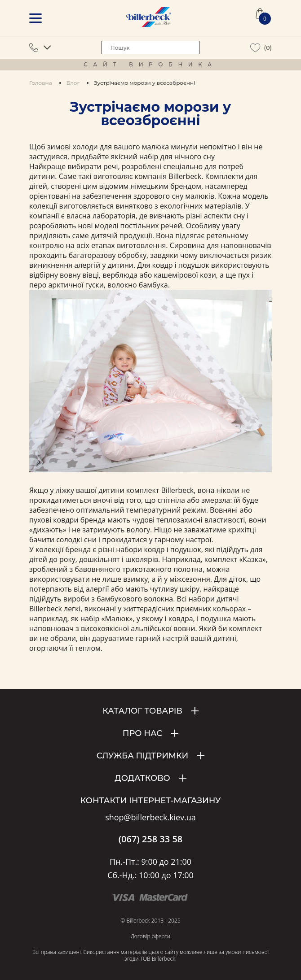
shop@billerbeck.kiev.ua (150, 818)
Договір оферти (150, 936)
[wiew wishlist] (255, 48)
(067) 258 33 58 (151, 839)
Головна (41, 83)
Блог (73, 83)
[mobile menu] (35, 18)
